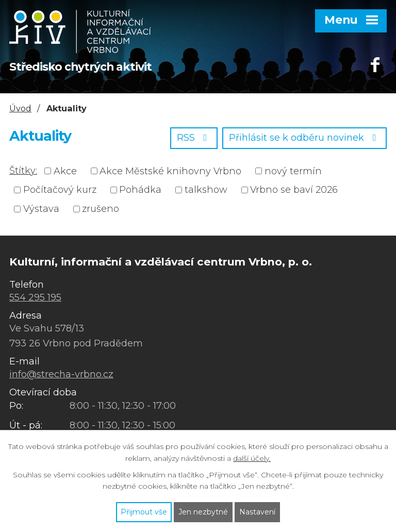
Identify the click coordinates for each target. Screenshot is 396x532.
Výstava (41, 209)
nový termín (293, 171)
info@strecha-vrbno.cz (61, 374)
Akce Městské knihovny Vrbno (170, 171)
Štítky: (23, 171)
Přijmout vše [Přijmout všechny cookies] (144, 512)
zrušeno (101, 209)
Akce (65, 171)
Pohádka (140, 190)
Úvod (20, 108)
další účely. (252, 458)
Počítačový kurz (60, 190)
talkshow (206, 190)
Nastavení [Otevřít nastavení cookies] (257, 512)
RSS (194, 138)
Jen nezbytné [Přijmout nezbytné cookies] (203, 512)
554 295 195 (35, 297)
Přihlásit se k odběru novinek (305, 138)
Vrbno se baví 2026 (294, 190)
